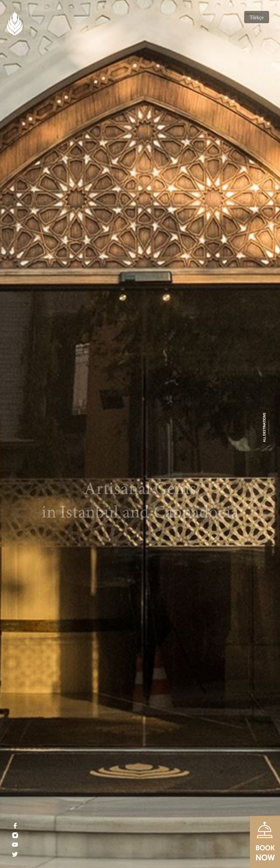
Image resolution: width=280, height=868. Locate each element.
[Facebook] (15, 826)
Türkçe (257, 17)
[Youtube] (15, 845)
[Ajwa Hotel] (140, 434)
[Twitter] (15, 854)
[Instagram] (15, 835)
